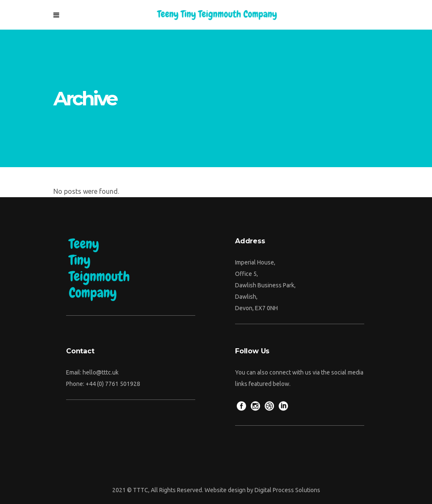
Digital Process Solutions (287, 490)
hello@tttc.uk (101, 372)
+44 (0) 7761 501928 (113, 384)
